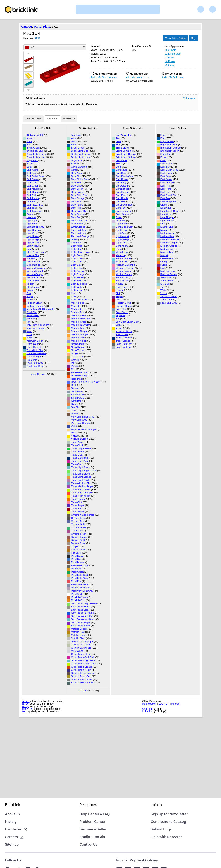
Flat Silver (32, 360)
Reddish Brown (34, 303)
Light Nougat (33, 239)
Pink (29, 293)
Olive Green (33, 287)
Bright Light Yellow (36, 157)
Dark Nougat (33, 189)
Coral (29, 167)
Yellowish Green (35, 341)
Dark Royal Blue (35, 205)
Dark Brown (33, 179)
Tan (28, 322)
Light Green (33, 236)
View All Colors (39, 374)
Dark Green (33, 186)
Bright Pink (32, 160)
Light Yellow (33, 246)
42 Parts (169, 58)
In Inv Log (148, 711)
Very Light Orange (36, 328)
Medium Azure (34, 262)
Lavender (31, 217)
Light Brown (33, 230)
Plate (46, 27)
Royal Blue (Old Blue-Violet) (41, 309)
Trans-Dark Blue (35, 347)
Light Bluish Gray (35, 227)
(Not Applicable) (35, 135)
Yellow (30, 338)
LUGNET (163, 704)
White (30, 334)
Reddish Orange (35, 306)
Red (29, 300)
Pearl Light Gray (35, 366)
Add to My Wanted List (138, 77)
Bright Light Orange (37, 154)
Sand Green (33, 315)
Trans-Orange (34, 357)
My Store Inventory (106, 74)
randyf (26, 704)
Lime (29, 249)
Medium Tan (33, 277)
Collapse (190, 99)
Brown (30, 164)
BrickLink (13, 805)
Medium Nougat (35, 271)
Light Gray (32, 233)
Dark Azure (32, 170)
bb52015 (27, 709)
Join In (156, 805)
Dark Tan (31, 208)
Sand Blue (32, 312)
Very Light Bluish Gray (38, 325)
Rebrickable (149, 704)
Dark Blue (32, 173)
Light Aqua (32, 220)
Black (29, 141)
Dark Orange (33, 192)
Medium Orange (35, 274)
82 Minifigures (173, 54)
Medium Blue (33, 265)
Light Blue (32, 224)
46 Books (170, 61)
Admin (26, 701)
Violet (29, 331)
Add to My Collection (172, 77)
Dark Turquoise (34, 211)
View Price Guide (175, 38)
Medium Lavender (36, 268)
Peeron (176, 704)
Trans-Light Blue (35, 350)
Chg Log (147, 709)
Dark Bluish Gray (35, 176)
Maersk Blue (33, 255)
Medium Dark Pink (125, 265)
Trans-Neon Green (36, 353)
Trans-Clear (33, 344)
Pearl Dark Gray (35, 363)
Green (30, 214)
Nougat (30, 284)
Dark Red (31, 201)
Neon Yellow (33, 281)
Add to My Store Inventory (104, 77)
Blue (29, 145)
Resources (88, 805)
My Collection (173, 74)
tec (24, 711)
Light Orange (123, 239)
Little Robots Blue (36, 252)
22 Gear (169, 65)
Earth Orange (123, 214)
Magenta (31, 258)
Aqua (29, 138)
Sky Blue (31, 319)
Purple (30, 296)
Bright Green (33, 148)
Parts (37, 27)
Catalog (27, 27)
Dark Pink (32, 195)
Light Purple (33, 243)
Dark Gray (32, 183)
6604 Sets (170, 50)
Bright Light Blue (35, 151)
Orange (30, 290)
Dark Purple (33, 198)
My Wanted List (139, 74)
